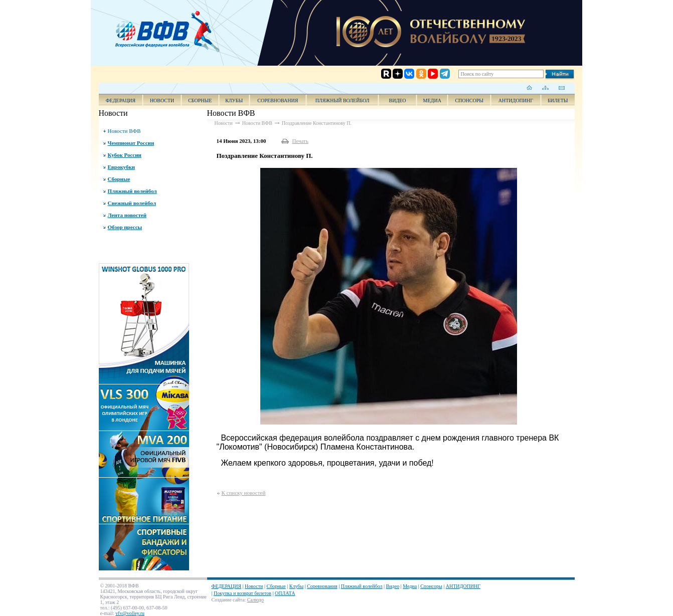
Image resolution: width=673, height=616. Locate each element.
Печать (300, 141)
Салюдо (256, 600)
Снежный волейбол (132, 203)
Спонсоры (469, 100)
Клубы (234, 100)
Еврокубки (122, 167)
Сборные (200, 100)
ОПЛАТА (285, 593)
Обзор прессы (125, 227)
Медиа (432, 100)
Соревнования (278, 100)
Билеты (558, 100)
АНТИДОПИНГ (516, 100)
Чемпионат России (131, 143)
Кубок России (125, 155)
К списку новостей (244, 493)
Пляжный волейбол (343, 100)
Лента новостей (127, 215)
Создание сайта (228, 600)
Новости (162, 100)
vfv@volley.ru (130, 613)
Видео (393, 586)
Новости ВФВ (124, 131)
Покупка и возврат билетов (242, 593)
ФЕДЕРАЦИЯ (121, 100)
